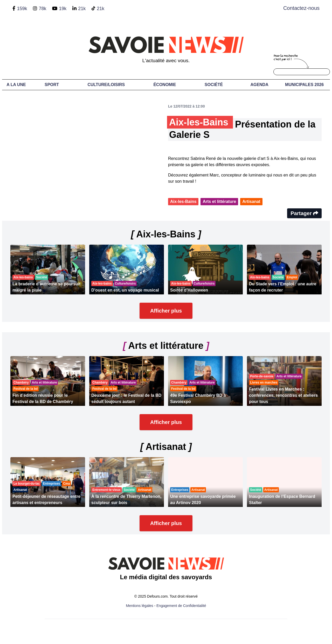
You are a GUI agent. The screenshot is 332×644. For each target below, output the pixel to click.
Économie (165, 85)
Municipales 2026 (304, 85)
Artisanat (251, 201)
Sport (52, 85)
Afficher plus (166, 311)
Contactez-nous (301, 8)
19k (63, 9)
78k (42, 9)
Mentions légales (140, 606)
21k (82, 9)
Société (214, 85)
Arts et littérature (219, 201)
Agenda (259, 85)
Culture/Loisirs (106, 85)
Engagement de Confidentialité (181, 606)
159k (22, 9)
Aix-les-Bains (183, 201)
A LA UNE (16, 85)
